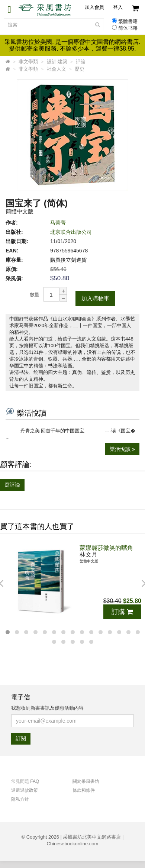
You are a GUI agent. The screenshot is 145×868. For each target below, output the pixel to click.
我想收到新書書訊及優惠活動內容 (47, 708)
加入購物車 (95, 298)
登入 (118, 7)
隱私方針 (20, 799)
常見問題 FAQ (25, 781)
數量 (35, 295)
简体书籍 (128, 28)
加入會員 (94, 7)
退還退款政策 (25, 790)
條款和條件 (84, 790)
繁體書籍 (128, 22)
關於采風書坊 (86, 781)
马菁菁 (58, 223)
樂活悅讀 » (122, 449)
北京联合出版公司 (71, 232)
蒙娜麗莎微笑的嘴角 (106, 548)
